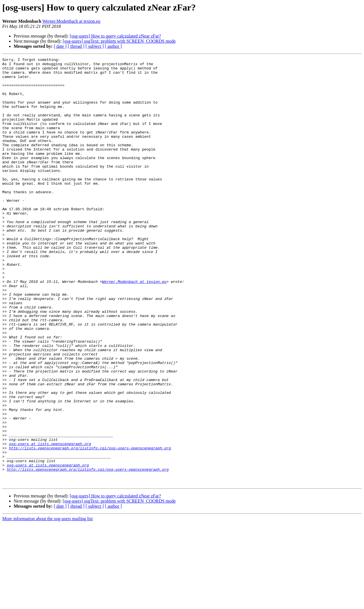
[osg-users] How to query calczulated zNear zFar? (115, 36)
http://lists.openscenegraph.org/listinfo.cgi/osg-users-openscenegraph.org (90, 526)
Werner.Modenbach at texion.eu (71, 21)
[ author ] (113, 46)
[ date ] (60, 46)
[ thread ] (76, 46)
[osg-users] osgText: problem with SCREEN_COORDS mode (119, 41)
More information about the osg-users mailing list (47, 604)
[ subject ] (95, 46)
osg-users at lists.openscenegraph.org (50, 521)
